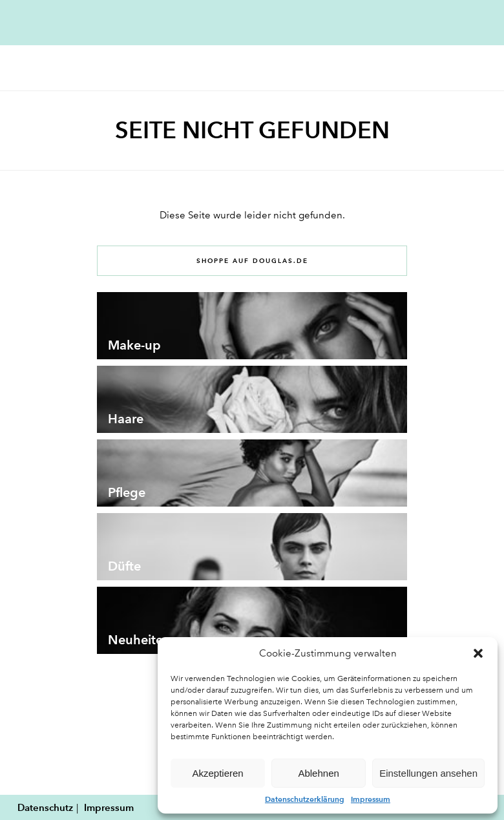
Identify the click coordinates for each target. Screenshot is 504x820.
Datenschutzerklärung (305, 799)
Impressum (371, 799)
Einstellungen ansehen (428, 773)
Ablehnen (318, 773)
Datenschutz (45, 807)
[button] (478, 653)
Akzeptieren (217, 773)
